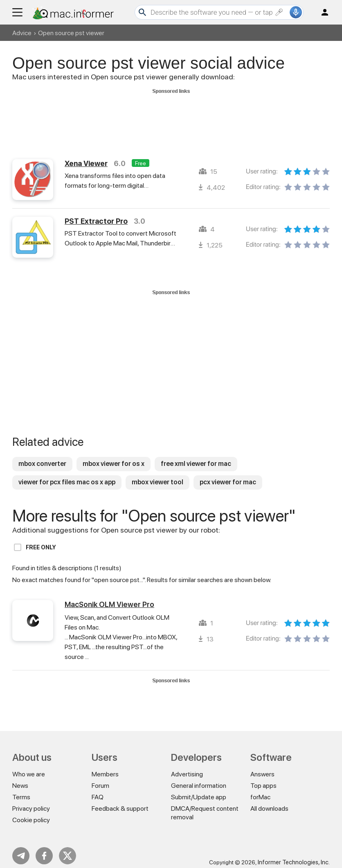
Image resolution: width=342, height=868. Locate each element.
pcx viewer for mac (228, 475)
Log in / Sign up (321, 12)
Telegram (21, 848)
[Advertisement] (171, 115)
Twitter (67, 848)
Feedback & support (120, 801)
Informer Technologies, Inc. (294, 855)
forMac (260, 790)
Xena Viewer (86, 156)
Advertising (187, 767)
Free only (41, 540)
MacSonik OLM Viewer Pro (109, 597)
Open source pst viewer (71, 33)
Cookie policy (31, 813)
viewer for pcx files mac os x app (67, 475)
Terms (21, 790)
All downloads (269, 801)
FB (44, 848)
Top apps (263, 778)
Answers (262, 767)
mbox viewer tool (157, 475)
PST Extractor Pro (96, 214)
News (20, 778)
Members (105, 767)
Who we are (29, 767)
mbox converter (42, 456)
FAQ (98, 790)
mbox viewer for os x (114, 456)
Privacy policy (31, 801)
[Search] (219, 12)
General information (199, 778)
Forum (100, 778)
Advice (22, 33)
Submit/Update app (199, 790)
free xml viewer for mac (196, 456)
